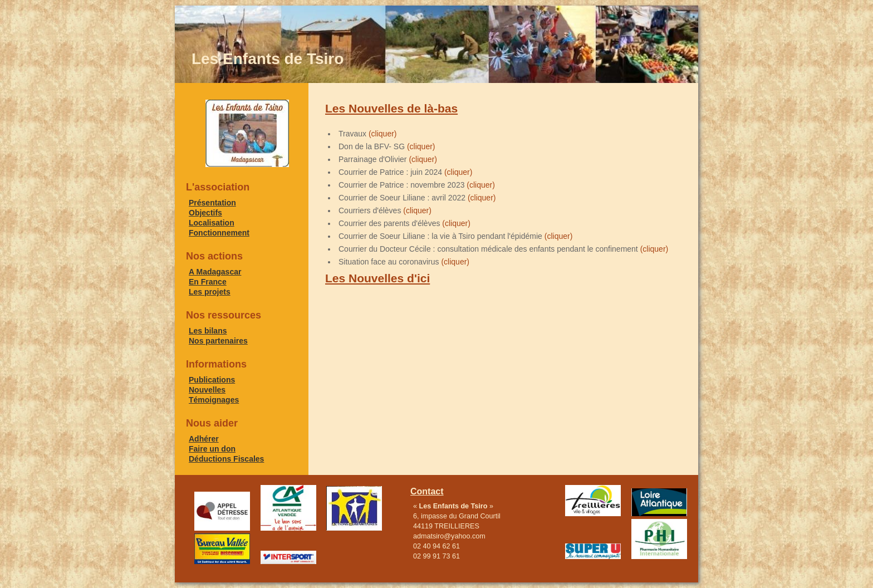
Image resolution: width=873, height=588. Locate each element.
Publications (212, 380)
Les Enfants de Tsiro (268, 59)
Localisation (212, 223)
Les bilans (208, 331)
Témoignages (214, 400)
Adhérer (204, 439)
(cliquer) (383, 134)
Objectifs (205, 213)
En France (208, 282)
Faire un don (212, 449)
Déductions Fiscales (226, 459)
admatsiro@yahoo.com (449, 536)
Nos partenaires (218, 341)
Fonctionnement (219, 233)
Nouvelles (207, 390)
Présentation (212, 203)
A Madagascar (215, 272)
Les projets (210, 292)
